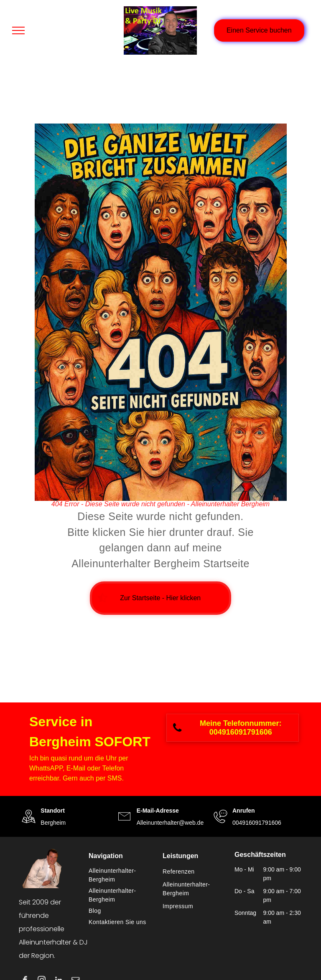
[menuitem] (121, 875)
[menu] (18, 30)
